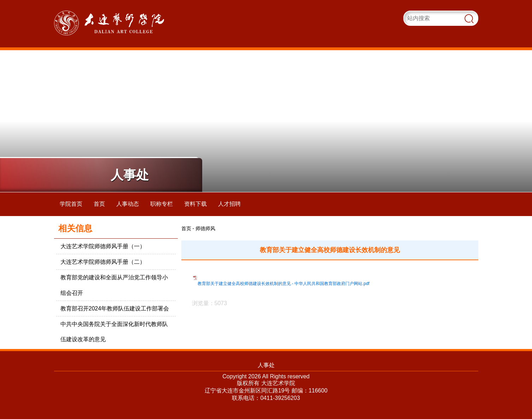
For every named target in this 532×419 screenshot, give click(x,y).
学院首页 (71, 204)
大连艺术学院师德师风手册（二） (103, 262)
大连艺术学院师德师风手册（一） (103, 246)
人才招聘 (229, 204)
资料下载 (195, 204)
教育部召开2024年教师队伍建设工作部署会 (115, 309)
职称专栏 (162, 204)
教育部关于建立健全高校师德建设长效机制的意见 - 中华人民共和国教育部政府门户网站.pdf (284, 284)
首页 (99, 204)
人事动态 (128, 204)
